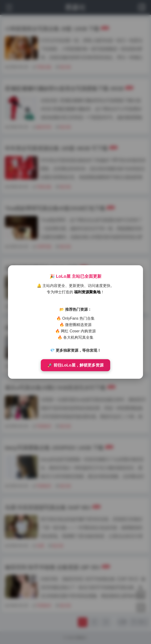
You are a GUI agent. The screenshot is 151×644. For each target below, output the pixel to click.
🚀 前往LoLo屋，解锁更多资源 (75, 365)
